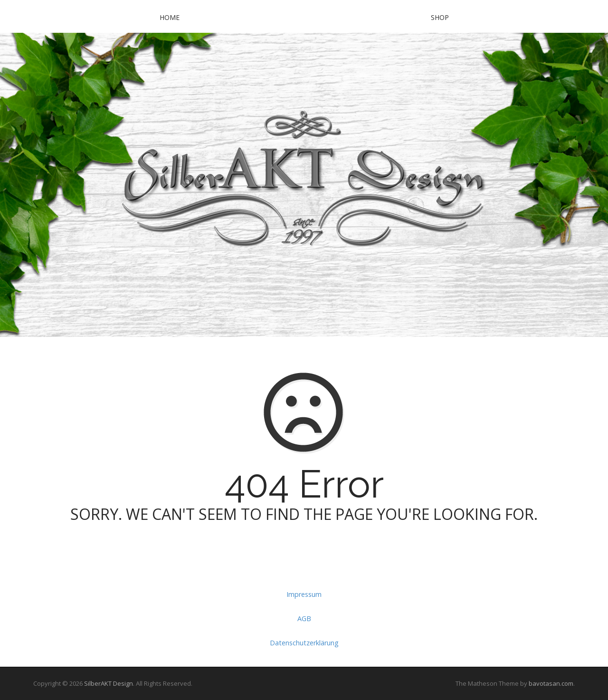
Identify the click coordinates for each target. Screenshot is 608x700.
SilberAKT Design (109, 683)
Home (170, 17)
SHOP (440, 17)
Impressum (304, 594)
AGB (304, 618)
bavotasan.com (551, 683)
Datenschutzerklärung (304, 643)
